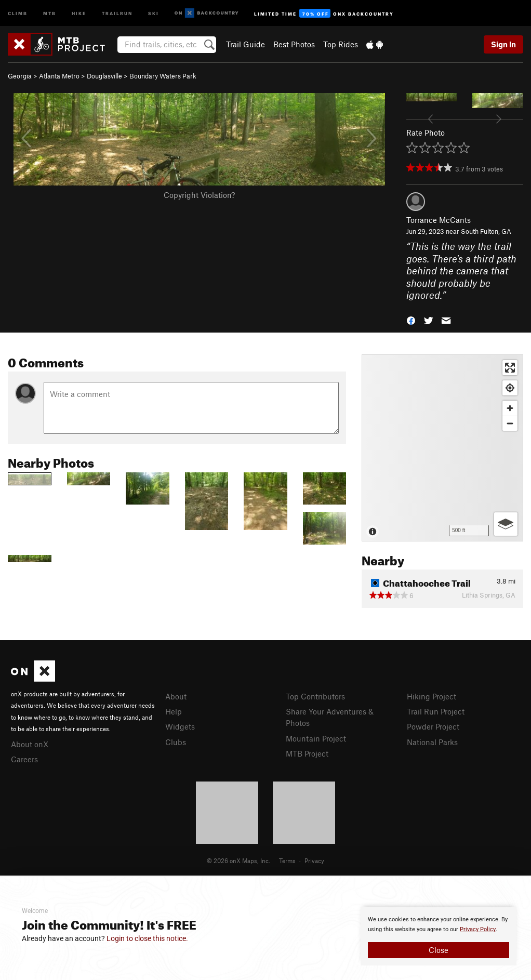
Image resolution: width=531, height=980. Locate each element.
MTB (50, 13)
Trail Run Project (436, 711)
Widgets (180, 726)
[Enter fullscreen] (510, 368)
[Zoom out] (510, 423)
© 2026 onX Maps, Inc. (238, 860)
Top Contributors (315, 696)
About (176, 696)
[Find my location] (510, 388)
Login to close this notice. (147, 938)
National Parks (432, 742)
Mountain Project (316, 738)
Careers (24, 759)
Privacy (314, 860)
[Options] (506, 524)
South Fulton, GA (486, 231)
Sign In (503, 44)
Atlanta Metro (59, 76)
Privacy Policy (478, 929)
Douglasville (104, 76)
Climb (18, 13)
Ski (154, 13)
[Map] (442, 448)
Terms (287, 860)
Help (174, 711)
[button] (411, 319)
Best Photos (294, 44)
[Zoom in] (510, 408)
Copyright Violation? (199, 195)
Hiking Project (432, 696)
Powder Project (433, 726)
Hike (79, 13)
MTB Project (307, 753)
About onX (30, 744)
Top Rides (341, 44)
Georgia (20, 76)
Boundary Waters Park (163, 76)
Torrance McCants (439, 220)
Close (439, 950)
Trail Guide (245, 44)
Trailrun (117, 13)
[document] (439, 936)
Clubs (176, 742)
